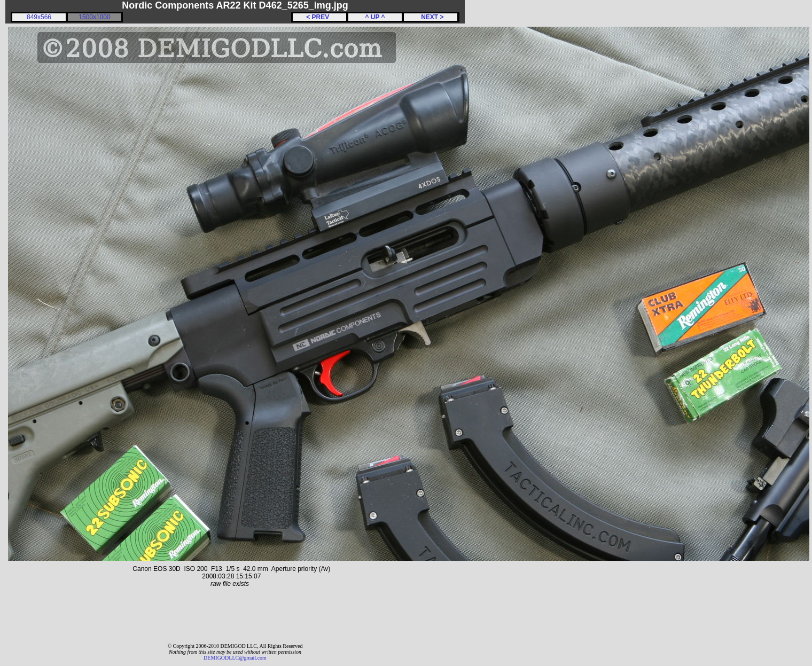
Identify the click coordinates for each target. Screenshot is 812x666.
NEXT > (430, 17)
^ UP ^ (375, 17)
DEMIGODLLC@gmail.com (235, 658)
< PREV (319, 17)
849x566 (39, 17)
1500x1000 (94, 17)
